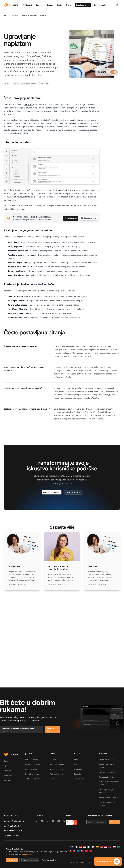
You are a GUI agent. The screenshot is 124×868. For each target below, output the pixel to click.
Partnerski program (57, 774)
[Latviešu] (101, 847)
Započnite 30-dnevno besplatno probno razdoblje (18, 730)
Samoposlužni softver (107, 777)
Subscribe (115, 822)
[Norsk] (110, 847)
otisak (52, 779)
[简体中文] (91, 851)
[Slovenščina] (74, 851)
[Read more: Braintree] (102, 561)
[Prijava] (111, 5)
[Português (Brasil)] (118, 847)
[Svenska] (78, 851)
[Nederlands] (106, 847)
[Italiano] (89, 847)
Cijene (6, 766)
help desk (28, 104)
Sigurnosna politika (77, 863)
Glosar (77, 764)
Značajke (14, 15)
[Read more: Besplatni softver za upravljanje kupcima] (62, 561)
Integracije (8, 775)
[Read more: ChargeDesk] (22, 561)
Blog (76, 759)
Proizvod (41, 5)
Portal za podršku (32, 759)
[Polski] (114, 847)
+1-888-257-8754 (15, 826)
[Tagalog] (82, 851)
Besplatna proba (83, 5)
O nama (53, 759)
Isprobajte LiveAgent (52, 492)
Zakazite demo (73, 492)
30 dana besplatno (89, 218)
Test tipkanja (79, 779)
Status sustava (31, 769)
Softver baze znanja (106, 759)
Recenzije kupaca (57, 769)
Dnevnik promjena (32, 774)
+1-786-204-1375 (15, 831)
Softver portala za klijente (109, 797)
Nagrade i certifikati (57, 764)
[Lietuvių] (97, 847)
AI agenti (28, 5)
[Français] (76, 847)
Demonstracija (100, 5)
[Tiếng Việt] (87, 851)
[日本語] (93, 847)
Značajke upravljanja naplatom (34, 15)
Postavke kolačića (49, 860)
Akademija (78, 769)
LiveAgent (45, 53)
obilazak (7, 780)
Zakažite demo (50, 730)
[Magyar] (85, 847)
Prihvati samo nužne (29, 860)
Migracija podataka (33, 764)
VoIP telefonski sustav (107, 772)
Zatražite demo (71, 218)
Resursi (52, 5)
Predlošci (78, 774)
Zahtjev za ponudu (33, 779)
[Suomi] (72, 847)
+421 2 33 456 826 (15, 821)
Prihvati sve (12, 860)
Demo (6, 761)
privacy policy (27, 855)
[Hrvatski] (80, 847)
